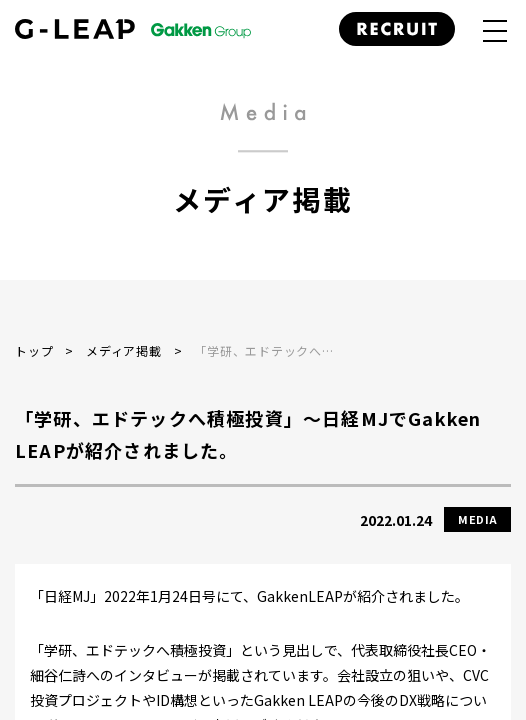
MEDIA (478, 519)
